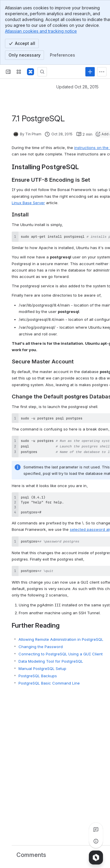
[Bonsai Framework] (31, 72)
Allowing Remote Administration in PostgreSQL (61, 636)
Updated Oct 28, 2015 (77, 87)
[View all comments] (96, 829)
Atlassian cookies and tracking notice (41, 31)
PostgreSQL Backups (38, 672)
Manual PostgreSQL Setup (42, 665)
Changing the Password (41, 643)
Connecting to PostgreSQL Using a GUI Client (61, 650)
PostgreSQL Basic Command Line (49, 680)
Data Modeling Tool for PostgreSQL (51, 658)
